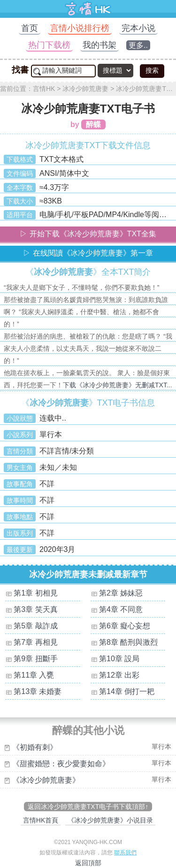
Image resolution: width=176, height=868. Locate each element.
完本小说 (138, 28)
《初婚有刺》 (35, 747)
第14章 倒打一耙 (127, 691)
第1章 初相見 (35, 593)
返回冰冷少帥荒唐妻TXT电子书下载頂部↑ (88, 807)
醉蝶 (93, 125)
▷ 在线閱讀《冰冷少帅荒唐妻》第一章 (88, 253)
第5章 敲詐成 (35, 626)
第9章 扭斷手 (35, 659)
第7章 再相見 (35, 642)
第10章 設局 (119, 659)
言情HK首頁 (41, 820)
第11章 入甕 (34, 675)
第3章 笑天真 (35, 609)
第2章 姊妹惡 (121, 593)
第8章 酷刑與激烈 (128, 642)
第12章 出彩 (119, 675)
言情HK (44, 89)
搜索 (152, 70)
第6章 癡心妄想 (125, 626)
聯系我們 (125, 853)
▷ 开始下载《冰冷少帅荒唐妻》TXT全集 (88, 234)
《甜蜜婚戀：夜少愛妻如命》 (61, 764)
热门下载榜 (49, 45)
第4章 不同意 (121, 609)
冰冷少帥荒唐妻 (85, 89)
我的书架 (99, 45)
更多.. (138, 45)
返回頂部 (88, 863)
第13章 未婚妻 (38, 691)
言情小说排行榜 (80, 28)
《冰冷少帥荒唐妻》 (46, 780)
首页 (30, 28)
